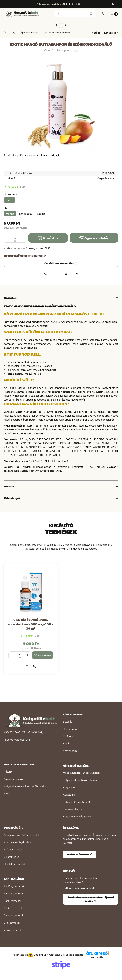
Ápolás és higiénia (30, 33)
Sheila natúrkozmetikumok (57, 33)
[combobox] (75, 14)
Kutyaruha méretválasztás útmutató (25, 786)
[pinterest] (66, 25)
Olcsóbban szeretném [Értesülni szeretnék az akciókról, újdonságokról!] (61, 263)
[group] (61, 619)
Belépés (67, 722)
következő (111, 33)
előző (96, 33)
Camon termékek (14, 915)
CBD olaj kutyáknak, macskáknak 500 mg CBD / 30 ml (31, 624)
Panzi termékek (13, 901)
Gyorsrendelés (94, 238)
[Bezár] (113, 4)
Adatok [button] (9, 486)
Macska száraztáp (73, 809)
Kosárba (48, 238)
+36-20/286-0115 (14, 732)
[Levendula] (25, 214)
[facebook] (56, 25)
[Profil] (103, 14)
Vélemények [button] (12, 498)
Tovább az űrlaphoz (80, 854)
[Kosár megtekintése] (114, 14)
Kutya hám (69, 787)
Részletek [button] (10, 298)
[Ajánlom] (56, 274)
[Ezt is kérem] (42, 655)
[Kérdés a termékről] (76, 274)
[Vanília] (41, 214)
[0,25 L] (9, 200)
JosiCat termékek (14, 894)
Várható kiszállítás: (20, 173)
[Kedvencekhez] (46, 274)
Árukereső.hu (97, 957)
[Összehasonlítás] (66, 274)
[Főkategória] (5, 33)
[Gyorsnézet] (35, 666)
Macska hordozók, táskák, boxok (82, 773)
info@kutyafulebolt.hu (17, 740)
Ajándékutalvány (13, 779)
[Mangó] (10, 214)
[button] (46, 14)
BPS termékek (12, 923)
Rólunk (8, 772)
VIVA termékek (13, 930)
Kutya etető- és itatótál (76, 802)
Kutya (13, 33)
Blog (6, 794)
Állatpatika (69, 795)
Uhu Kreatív (41, 955)
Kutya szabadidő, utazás (77, 817)
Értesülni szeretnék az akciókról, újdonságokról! (91, 899)
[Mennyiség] (15, 238)
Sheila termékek (13, 908)
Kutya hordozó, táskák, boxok (80, 780)
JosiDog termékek (14, 886)
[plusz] (23, 238)
